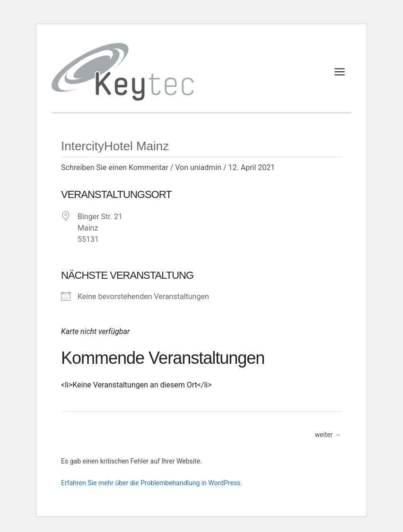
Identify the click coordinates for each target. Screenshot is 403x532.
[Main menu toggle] (340, 72)
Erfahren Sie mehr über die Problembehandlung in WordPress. (152, 483)
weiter (328, 435)
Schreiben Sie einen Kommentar (115, 167)
